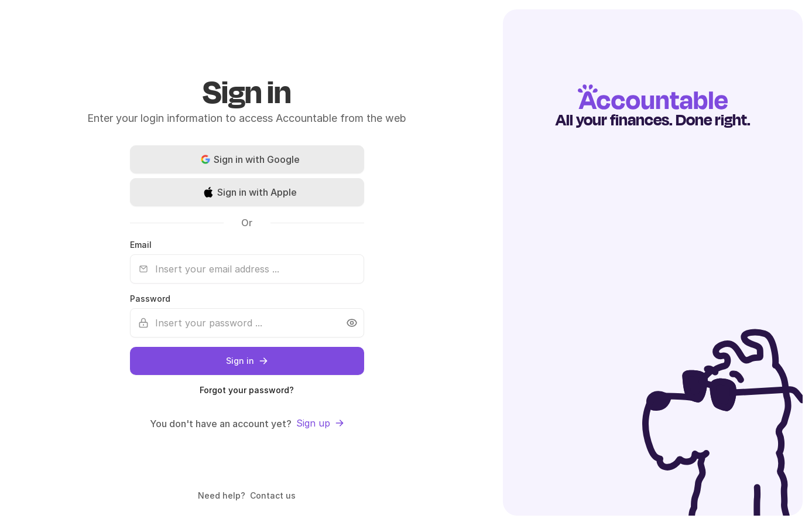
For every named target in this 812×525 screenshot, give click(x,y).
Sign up (320, 423)
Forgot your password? (247, 390)
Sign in (247, 361)
